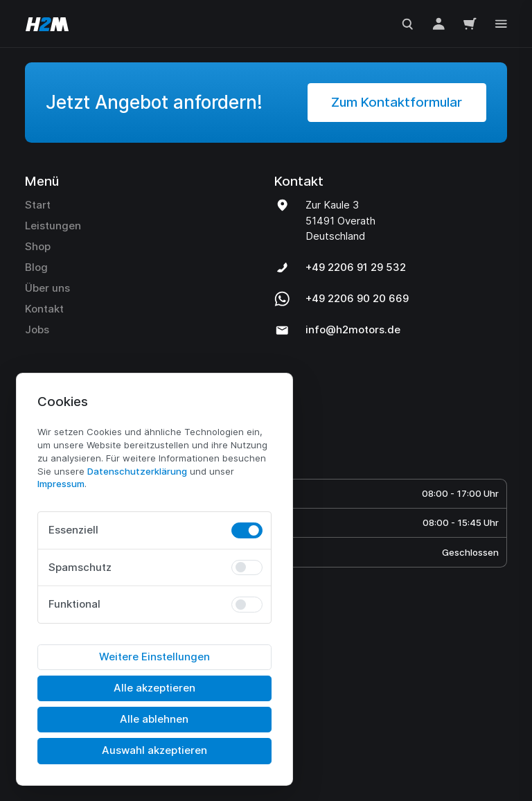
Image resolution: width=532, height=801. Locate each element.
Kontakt (44, 309)
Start (38, 205)
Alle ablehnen (154, 719)
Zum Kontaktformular (397, 102)
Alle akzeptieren (154, 688)
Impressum (61, 484)
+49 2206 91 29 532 (356, 267)
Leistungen (53, 226)
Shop (38, 246)
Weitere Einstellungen (154, 657)
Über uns (47, 288)
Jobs (37, 329)
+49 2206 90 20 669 (357, 298)
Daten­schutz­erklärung (137, 471)
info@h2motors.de (353, 329)
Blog (36, 267)
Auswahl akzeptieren (154, 750)
